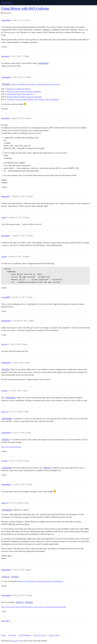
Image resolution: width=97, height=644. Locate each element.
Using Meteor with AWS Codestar (25, 9)
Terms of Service (40, 635)
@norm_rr (47, 468)
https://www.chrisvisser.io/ (11, 447)
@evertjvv (6, 369)
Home (4, 635)
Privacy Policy (54, 635)
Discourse (15, 641)
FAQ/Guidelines (25, 635)
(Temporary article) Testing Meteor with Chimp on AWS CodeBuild (33, 99)
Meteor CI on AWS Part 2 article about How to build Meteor (40, 581)
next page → (6, 621)
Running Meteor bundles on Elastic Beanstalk (24, 97)
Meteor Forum (7, 3)
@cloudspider (43, 63)
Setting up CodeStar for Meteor (19, 89)
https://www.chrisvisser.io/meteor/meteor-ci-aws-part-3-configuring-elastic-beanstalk (34, 607)
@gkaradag (6, 84)
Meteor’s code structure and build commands (24, 91)
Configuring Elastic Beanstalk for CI (21, 94)
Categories (12, 635)
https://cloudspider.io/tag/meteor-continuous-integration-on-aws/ (36, 84)
